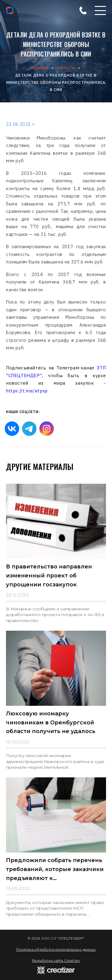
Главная (40, 68)
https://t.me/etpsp (27, 391)
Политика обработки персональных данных (56, 949)
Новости (65, 68)
